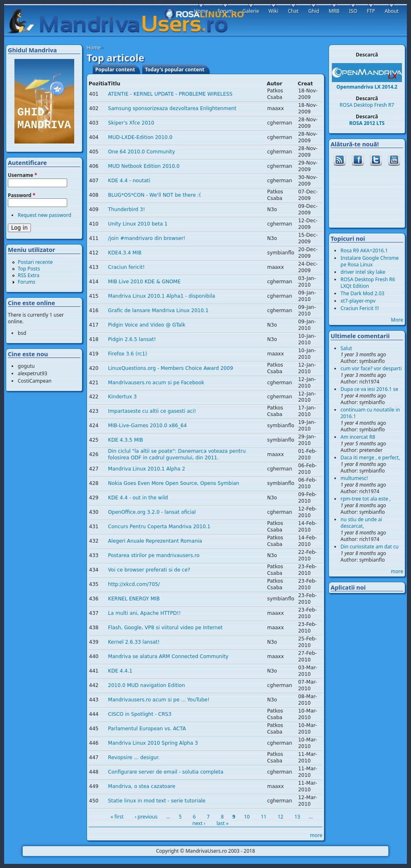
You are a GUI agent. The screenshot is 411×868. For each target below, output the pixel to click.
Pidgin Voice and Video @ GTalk (147, 325)
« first (117, 817)
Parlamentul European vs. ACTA (147, 729)
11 (264, 817)
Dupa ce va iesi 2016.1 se (369, 389)
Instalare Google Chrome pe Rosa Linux (370, 261)
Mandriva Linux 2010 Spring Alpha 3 (153, 743)
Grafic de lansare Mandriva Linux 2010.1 (158, 311)
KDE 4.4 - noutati (129, 181)
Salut (346, 348)
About (392, 11)
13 (297, 817)
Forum (225, 11)
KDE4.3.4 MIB (125, 253)
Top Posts (29, 269)
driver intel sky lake (363, 272)
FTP (371, 11)
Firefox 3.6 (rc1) (128, 354)
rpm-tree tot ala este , (366, 499)
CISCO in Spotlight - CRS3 (140, 714)
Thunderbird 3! (127, 209)
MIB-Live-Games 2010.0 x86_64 (147, 426)
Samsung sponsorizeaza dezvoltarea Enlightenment (172, 108)
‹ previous (146, 817)
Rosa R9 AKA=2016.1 (364, 251)
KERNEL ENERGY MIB (134, 599)
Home (94, 48)
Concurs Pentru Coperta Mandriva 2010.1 (159, 527)
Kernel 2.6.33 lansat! (134, 642)
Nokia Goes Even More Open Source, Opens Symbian (174, 483)
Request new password (45, 215)
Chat (293, 11)
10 (247, 817)
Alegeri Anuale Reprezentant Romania (155, 541)
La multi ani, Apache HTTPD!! (144, 613)
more (316, 835)
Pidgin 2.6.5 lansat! (132, 339)
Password (22, 195)
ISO (353, 11)
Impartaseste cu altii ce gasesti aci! (152, 411)
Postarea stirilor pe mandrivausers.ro (154, 555)
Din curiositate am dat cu (370, 547)
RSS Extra (29, 275)
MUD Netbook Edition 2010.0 (144, 166)
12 (280, 817)
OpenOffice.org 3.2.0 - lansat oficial (152, 512)
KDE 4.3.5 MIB (126, 440)
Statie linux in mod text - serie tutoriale (157, 801)
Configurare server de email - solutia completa (166, 772)
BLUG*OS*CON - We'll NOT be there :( (154, 195)
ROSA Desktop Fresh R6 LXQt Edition (368, 283)
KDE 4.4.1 (120, 671)
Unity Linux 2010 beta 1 (138, 224)
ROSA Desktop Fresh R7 (367, 105)
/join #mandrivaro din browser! (147, 238)
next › (199, 823)
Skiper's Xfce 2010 (131, 123)
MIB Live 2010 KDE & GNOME (144, 282)
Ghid (314, 11)
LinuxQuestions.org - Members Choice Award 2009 (170, 368)
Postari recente (35, 262)
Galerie (251, 11)
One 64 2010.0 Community (142, 152)
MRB (334, 11)
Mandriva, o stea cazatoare (142, 786)
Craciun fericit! (126, 267)
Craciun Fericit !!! (360, 308)
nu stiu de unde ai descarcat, (361, 523)
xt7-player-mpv (358, 301)
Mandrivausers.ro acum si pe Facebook (156, 383)
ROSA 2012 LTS (367, 123)
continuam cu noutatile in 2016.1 (370, 413)
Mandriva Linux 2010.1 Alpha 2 (147, 469)
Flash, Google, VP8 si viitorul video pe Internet (165, 628)
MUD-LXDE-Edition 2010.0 (140, 137)
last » (222, 823)
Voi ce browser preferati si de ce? (149, 570)
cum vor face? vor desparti (371, 368)
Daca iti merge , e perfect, (370, 458)
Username (22, 175)
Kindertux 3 (122, 397)
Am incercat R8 (358, 437)
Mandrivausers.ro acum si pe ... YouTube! (159, 700)
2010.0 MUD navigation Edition (147, 685)
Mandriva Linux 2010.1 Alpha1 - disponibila (162, 296)
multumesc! (354, 478)
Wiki (273, 11)
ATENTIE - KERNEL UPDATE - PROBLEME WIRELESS (170, 94)
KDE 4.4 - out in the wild (138, 498)
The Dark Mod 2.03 (362, 293)
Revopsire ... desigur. (134, 757)
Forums (27, 282)
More (397, 320)
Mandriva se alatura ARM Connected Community (168, 656)
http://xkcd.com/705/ (134, 584)
